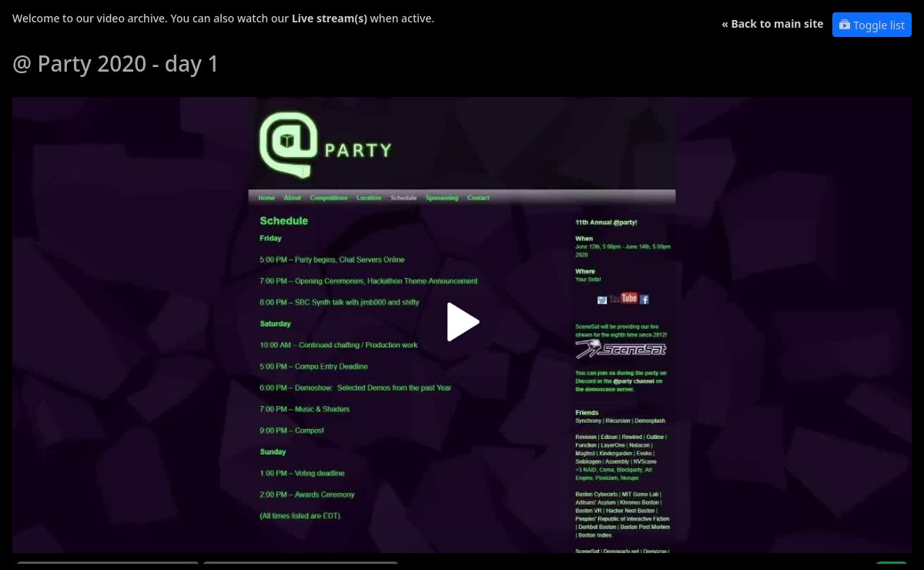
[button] (462, 328)
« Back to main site (773, 23)
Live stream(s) (330, 18)
